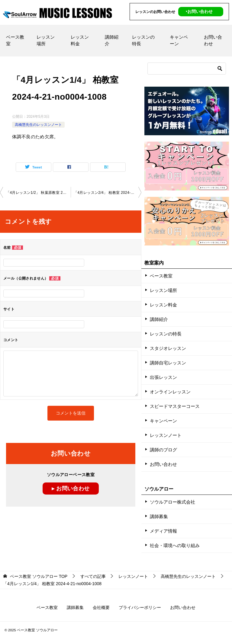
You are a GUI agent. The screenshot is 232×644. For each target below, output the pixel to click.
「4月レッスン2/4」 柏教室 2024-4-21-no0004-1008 (108, 192)
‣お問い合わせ (199, 11)
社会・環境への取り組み (175, 545)
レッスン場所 (46, 40)
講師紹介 (112, 40)
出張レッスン (163, 377)
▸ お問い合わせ (71, 489)
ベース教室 (15, 40)
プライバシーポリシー (140, 607)
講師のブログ (163, 450)
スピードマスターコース (175, 406)
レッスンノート (166, 435)
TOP (39, 576)
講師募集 (159, 516)
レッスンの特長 (143, 40)
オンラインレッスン (170, 392)
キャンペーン (179, 40)
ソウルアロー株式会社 (172, 502)
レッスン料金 (80, 40)
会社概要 (101, 607)
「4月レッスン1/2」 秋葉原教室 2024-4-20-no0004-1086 (38, 192)
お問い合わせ (213, 40)
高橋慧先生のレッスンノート (38, 124)
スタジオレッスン (168, 348)
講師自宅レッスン (168, 363)
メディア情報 (163, 531)
